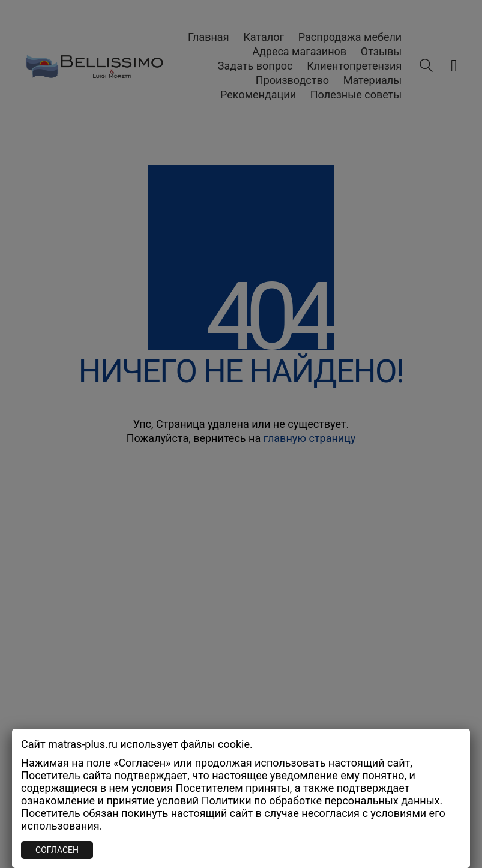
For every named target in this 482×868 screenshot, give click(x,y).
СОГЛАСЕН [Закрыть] (57, 850)
